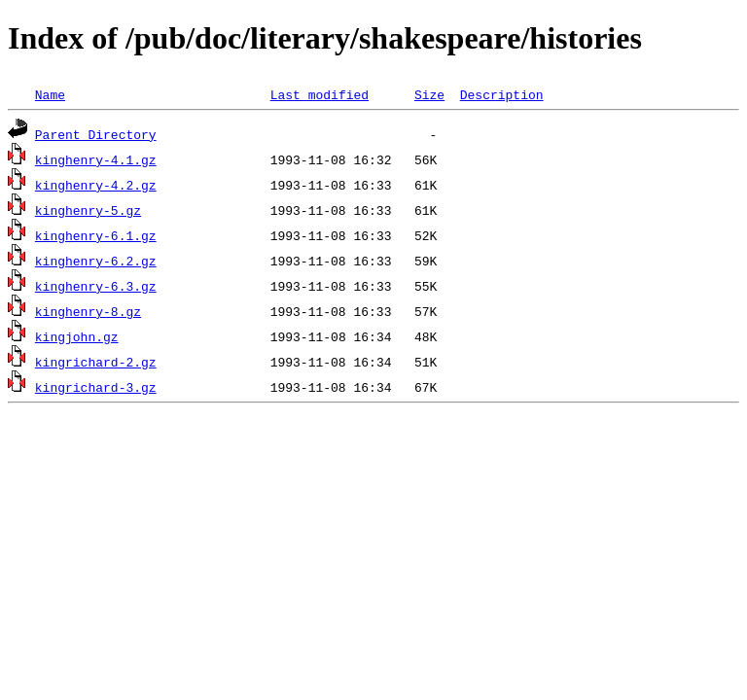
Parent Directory (96, 134)
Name (50, 94)
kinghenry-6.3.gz (96, 286)
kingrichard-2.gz (96, 362)
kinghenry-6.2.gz (96, 261)
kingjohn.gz (77, 336)
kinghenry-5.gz (88, 210)
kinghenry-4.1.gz (96, 159)
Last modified (320, 94)
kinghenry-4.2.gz (96, 185)
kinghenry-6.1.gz (96, 235)
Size (429, 94)
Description (502, 94)
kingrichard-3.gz (96, 387)
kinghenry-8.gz (88, 311)
